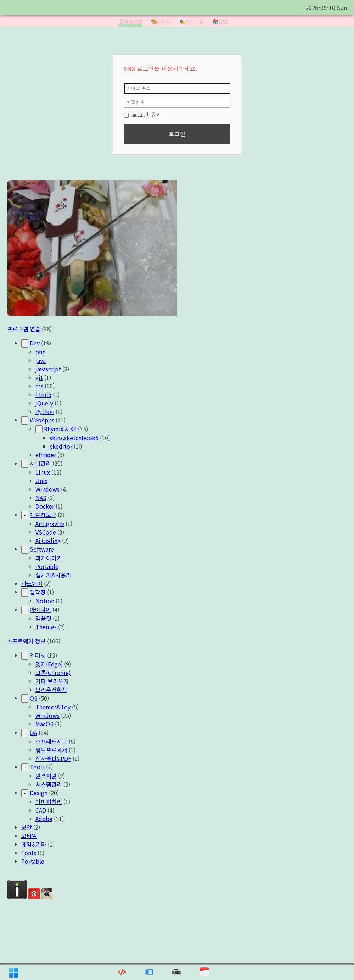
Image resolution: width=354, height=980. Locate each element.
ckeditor (61, 446)
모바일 (29, 836)
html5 (43, 394)
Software (42, 549)
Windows (47, 489)
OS (34, 698)
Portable (47, 566)
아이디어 (40, 609)
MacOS (44, 724)
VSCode (46, 532)
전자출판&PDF (53, 758)
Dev (35, 343)
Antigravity (50, 524)
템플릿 (43, 618)
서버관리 (40, 463)
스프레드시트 (51, 741)
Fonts (29, 853)
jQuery (44, 403)
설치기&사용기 (53, 575)
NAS (41, 498)
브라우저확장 (51, 690)
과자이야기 (49, 558)
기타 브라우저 (52, 681)
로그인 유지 (143, 115)
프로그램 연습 (24, 329)
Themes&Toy (53, 707)
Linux (43, 472)
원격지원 (46, 776)
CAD (41, 810)
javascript (48, 369)
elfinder (46, 455)
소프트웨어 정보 (27, 641)
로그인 (177, 134)
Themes (46, 627)
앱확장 (38, 592)
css (39, 386)
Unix (41, 481)
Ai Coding (48, 541)
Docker (45, 506)
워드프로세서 (51, 750)
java (41, 360)
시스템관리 (49, 784)
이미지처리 (49, 802)
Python (45, 411)
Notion (45, 601)
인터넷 (38, 655)
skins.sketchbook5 (74, 438)
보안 (27, 827)
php (41, 352)
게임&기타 (34, 844)
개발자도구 (43, 515)
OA (33, 732)
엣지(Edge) (49, 664)
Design (39, 793)
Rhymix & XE (60, 429)
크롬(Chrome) (53, 672)
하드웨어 (32, 583)
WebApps (42, 420)
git (39, 377)
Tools (37, 767)
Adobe (44, 819)
